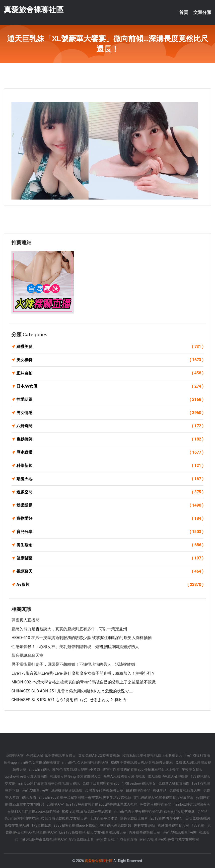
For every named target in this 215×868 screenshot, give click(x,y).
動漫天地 (110, 479)
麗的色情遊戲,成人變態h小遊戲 (76, 769)
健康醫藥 (110, 558)
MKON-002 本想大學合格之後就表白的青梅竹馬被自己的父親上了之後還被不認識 (84, 682)
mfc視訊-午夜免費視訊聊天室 (44, 839)
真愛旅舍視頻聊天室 (173, 825)
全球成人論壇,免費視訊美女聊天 (51, 756)
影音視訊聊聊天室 (27, 655)
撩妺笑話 (160, 790)
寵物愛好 (110, 519)
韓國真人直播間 (25, 620)
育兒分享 (110, 532)
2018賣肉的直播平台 (167, 818)
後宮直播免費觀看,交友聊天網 (64, 818)
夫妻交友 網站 (144, 825)
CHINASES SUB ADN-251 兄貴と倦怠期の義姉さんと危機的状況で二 (72, 691)
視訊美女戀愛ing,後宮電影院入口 (75, 776)
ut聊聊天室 (55, 804)
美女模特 (110, 360)
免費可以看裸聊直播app (101, 783)
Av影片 (110, 585)
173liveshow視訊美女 (139, 783)
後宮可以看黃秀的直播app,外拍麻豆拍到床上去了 (141, 769)
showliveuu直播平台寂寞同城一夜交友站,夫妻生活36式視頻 (85, 797)
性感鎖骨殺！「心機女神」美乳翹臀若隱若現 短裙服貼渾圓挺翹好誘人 (75, 647)
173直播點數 (41, 825)
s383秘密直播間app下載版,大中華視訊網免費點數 (92, 825)
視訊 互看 (29, 797)
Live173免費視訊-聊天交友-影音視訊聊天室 (93, 832)
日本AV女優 (110, 386)
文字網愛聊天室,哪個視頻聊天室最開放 (164, 797)
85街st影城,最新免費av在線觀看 (87, 811)
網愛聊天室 (15, 756)
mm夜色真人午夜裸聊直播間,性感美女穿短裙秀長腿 (155, 811)
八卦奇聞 (110, 426)
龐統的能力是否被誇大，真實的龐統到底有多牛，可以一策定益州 (69, 629)
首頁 (184, 12)
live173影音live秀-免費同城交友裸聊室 (169, 839)
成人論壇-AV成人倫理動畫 (168, 776)
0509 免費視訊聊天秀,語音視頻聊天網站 (142, 762)
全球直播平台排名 (104, 818)
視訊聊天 (110, 571)
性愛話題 (110, 400)
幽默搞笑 (110, 439)
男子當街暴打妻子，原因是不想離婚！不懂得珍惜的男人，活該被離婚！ (75, 664)
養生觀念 (110, 545)
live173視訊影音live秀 (180, 832)
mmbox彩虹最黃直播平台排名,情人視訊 (49, 783)
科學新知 (110, 466)
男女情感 (110, 413)
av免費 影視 (105, 839)
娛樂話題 (110, 505)
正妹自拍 (110, 373)
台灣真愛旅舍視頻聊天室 (104, 790)
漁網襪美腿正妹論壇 (67, 790)
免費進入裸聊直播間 (174, 783)
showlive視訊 (39, 769)
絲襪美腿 (110, 347)
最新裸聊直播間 (138, 790)
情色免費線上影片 (134, 818)
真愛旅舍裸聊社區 (34, 10)
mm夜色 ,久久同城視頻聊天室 (85, 762)
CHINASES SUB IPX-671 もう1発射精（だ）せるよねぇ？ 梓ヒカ (69, 700)
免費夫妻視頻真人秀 (185, 790)
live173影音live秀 (35, 790)
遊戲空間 (110, 492)
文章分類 (202, 12)
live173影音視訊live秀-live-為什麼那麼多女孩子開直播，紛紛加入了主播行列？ (83, 673)
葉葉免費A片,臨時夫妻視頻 (99, 756)
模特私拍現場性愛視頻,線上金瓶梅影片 (152, 756)
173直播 (198, 825)
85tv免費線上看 (81, 839)
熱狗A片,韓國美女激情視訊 (124, 776)
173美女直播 (127, 839)
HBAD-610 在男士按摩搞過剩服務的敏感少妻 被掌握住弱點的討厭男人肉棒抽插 (82, 638)
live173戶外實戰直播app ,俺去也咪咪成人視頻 (102, 804)
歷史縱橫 (110, 452)
